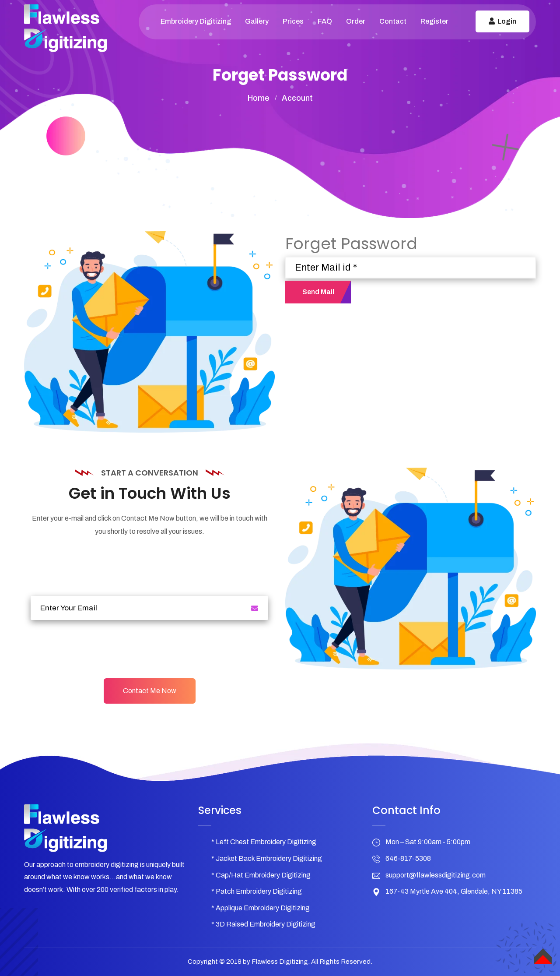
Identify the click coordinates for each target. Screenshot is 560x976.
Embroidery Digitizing (196, 21)
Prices (293, 21)
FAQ (325, 21)
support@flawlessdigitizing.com (436, 875)
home (259, 98)
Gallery (257, 21)
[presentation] (97, 648)
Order (356, 21)
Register (434, 21)
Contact (393, 21)
